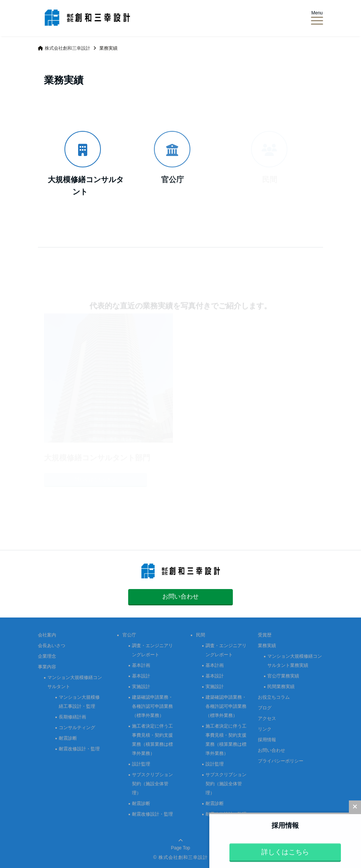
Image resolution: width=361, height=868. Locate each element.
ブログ (265, 708)
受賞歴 (265, 635)
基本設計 (141, 676)
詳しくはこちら (285, 852)
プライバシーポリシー (281, 761)
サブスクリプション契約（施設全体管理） (152, 784)
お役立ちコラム (274, 697)
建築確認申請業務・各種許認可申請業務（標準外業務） (152, 706)
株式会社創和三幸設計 (183, 857)
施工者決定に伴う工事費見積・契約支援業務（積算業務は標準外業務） (152, 740)
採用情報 (267, 740)
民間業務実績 (281, 687)
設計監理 (141, 764)
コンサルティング (77, 728)
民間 (201, 635)
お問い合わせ (180, 596)
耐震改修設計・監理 (79, 749)
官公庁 (129, 635)
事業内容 (47, 667)
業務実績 (267, 646)
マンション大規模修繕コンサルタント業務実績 (295, 661)
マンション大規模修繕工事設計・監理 (79, 702)
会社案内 (47, 635)
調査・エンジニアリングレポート (152, 650)
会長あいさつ (52, 646)
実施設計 (141, 687)
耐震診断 (68, 738)
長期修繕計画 (72, 717)
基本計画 (141, 665)
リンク (265, 729)
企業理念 (47, 656)
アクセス (267, 718)
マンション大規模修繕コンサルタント (75, 682)
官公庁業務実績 (283, 676)
